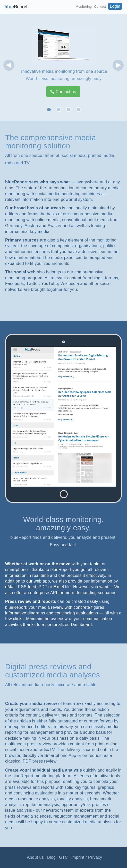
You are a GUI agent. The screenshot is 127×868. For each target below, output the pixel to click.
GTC (63, 857)
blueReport (16, 7)
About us (35, 857)
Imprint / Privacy (87, 857)
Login (115, 6)
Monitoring (84, 7)
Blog (51, 857)
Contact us (63, 92)
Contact (100, 7)
